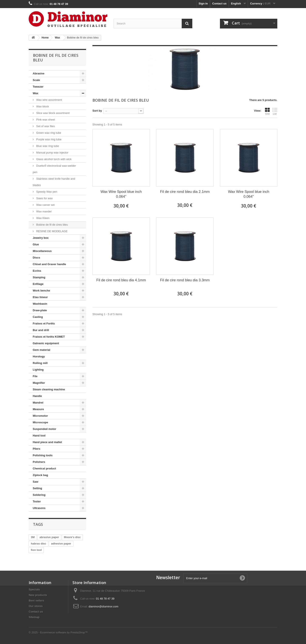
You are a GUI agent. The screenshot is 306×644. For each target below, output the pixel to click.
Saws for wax (44, 198)
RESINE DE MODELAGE (52, 231)
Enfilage (38, 284)
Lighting (38, 370)
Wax (35, 93)
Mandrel (38, 403)
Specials (34, 589)
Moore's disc (72, 537)
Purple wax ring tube (48, 139)
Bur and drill (41, 330)
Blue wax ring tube (47, 146)
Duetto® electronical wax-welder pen (54, 169)
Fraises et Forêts (44, 323)
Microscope (40, 422)
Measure (38, 409)
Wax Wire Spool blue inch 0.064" (121, 194)
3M (33, 537)
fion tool (36, 550)
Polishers (39, 462)
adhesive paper (61, 544)
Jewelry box (41, 238)
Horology (39, 356)
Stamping (39, 277)
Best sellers (36, 601)
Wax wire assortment (49, 100)
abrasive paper (49, 537)
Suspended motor (45, 429)
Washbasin (40, 304)
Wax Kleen (42, 218)
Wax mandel (43, 211)
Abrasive (39, 73)
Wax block (42, 106)
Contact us (219, 4)
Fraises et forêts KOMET (49, 337)
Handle (37, 396)
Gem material (41, 350)
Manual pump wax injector (52, 153)
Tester (37, 501)
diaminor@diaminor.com (103, 606)
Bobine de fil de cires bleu (52, 225)
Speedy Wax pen (46, 192)
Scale (36, 80)
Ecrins (37, 271)
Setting (37, 488)
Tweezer (38, 87)
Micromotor (40, 416)
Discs (36, 258)
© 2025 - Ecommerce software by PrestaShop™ (58, 632)
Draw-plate (40, 310)
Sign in (203, 4)
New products (38, 595)
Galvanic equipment (46, 343)
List (275, 111)
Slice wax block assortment (52, 113)
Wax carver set (45, 205)
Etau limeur (40, 297)
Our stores (36, 606)
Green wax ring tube (48, 133)
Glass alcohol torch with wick (54, 159)
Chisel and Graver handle (49, 264)
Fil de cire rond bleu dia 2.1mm (185, 192)
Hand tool (39, 436)
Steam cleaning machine (49, 389)
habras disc (38, 544)
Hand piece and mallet (47, 442)
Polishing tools (43, 455)
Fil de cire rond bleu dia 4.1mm (121, 280)
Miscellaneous (42, 251)
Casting (38, 317)
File (35, 376)
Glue (36, 244)
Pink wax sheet (45, 120)
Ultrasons (39, 508)
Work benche (41, 291)
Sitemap (34, 617)
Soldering (39, 495)
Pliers (36, 449)
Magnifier (39, 383)
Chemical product (44, 468)
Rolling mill (40, 363)
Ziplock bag (40, 475)
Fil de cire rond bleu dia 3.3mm (185, 280)
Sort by (97, 111)
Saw (35, 482)
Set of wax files (45, 126)
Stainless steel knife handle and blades (54, 182)
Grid (267, 111)
